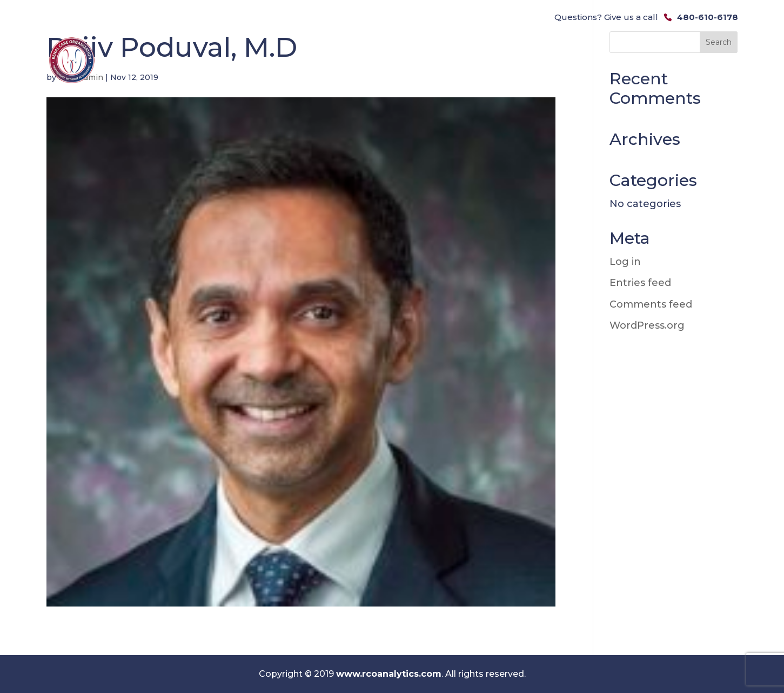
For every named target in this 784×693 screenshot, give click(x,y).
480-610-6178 (708, 17)
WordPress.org (647, 325)
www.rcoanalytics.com (389, 674)
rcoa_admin (81, 77)
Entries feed (640, 283)
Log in (625, 262)
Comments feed (651, 304)
